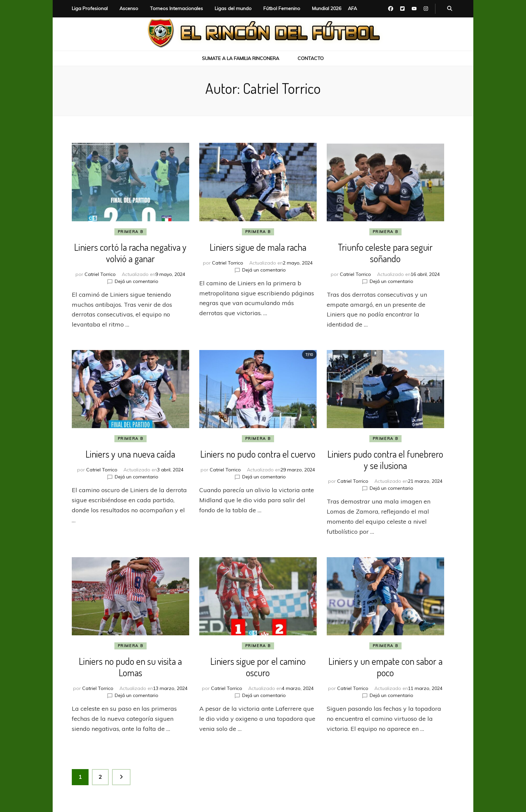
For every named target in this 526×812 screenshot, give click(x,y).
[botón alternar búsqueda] (450, 9)
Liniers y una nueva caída (130, 454)
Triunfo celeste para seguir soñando (385, 253)
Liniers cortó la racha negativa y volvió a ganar (130, 253)
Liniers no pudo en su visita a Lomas (130, 667)
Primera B (131, 232)
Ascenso (129, 8)
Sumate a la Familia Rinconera (241, 58)
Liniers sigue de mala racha (258, 247)
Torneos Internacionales (176, 8)
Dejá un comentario (137, 281)
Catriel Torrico (100, 274)
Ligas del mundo (233, 8)
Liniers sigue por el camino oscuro (258, 667)
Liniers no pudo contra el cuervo (258, 454)
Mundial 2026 (327, 8)
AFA (352, 8)
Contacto (311, 58)
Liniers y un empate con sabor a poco (385, 667)
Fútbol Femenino (282, 8)
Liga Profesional (90, 8)
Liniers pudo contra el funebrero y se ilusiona (385, 460)
